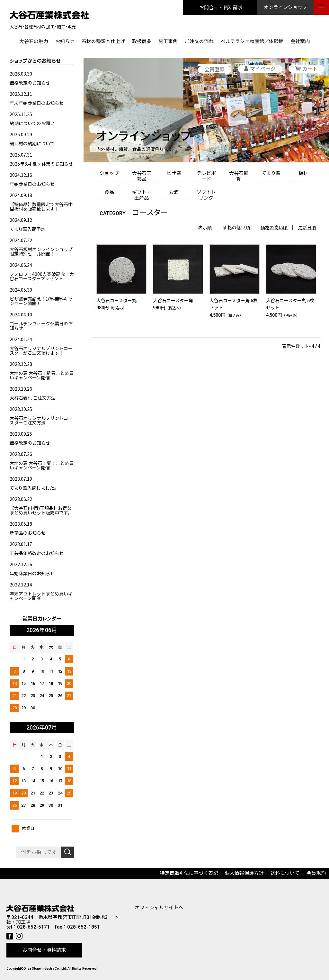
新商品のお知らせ (28, 533)
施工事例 (168, 41)
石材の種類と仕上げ (103, 41)
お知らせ (65, 41)
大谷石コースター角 (173, 301)
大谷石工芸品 (142, 176)
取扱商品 (142, 41)
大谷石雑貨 (239, 176)
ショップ (109, 173)
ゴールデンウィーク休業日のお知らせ (41, 326)
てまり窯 (271, 173)
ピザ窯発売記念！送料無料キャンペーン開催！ (41, 301)
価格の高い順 (274, 228)
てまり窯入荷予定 (27, 229)
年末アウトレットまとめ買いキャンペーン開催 (41, 596)
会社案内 (300, 41)
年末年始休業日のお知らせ (37, 103)
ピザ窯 (174, 173)
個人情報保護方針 (244, 873)
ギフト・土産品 (142, 195)
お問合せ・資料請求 (221, 7)
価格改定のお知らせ (30, 83)
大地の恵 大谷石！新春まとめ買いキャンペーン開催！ (42, 375)
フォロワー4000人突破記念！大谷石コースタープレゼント (42, 276)
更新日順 (307, 228)
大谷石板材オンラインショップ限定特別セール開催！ (41, 251)
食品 (109, 192)
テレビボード (206, 176)
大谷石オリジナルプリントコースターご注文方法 (41, 420)
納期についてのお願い (32, 123)
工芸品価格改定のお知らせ (37, 553)
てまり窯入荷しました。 (34, 488)
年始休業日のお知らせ (32, 184)
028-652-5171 (33, 927)
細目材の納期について (32, 143)
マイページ (263, 69)
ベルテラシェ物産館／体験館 (252, 41)
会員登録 (215, 70)
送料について (285, 873)
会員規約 (316, 873)
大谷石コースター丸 (116, 301)
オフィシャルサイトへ (159, 908)
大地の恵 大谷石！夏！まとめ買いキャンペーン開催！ (42, 465)
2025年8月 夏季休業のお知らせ (41, 164)
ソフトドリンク (206, 195)
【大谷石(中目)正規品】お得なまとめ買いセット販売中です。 (41, 510)
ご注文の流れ (199, 41)
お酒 (174, 192)
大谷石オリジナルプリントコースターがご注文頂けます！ (41, 350)
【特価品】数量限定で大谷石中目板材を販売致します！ (41, 206)
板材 (303, 173)
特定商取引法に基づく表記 (189, 873)
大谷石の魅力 (34, 41)
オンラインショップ (285, 7)
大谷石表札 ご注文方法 (33, 398)
